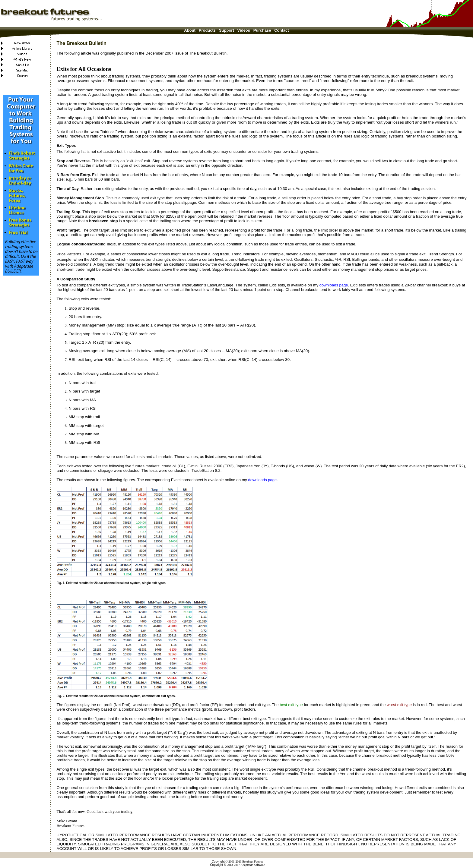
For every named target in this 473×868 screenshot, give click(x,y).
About (190, 30)
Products (207, 30)
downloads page (334, 285)
